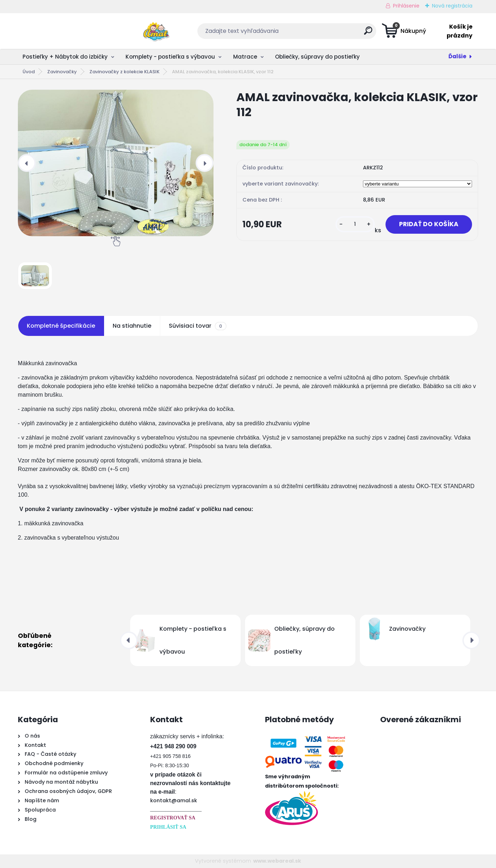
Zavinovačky (62, 72)
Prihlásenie (406, 6)
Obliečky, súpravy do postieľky (317, 57)
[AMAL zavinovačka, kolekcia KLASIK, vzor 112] (116, 163)
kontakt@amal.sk (174, 800)
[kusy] (353, 225)
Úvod (29, 72)
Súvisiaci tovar (198, 326)
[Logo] (62, 31)
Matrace (245, 57)
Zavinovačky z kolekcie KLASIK (124, 72)
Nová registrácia (452, 6)
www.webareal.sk (277, 861)
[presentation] (27, 163)
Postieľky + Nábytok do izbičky (65, 57)
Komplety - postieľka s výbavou (170, 57)
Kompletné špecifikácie (61, 326)
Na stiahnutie (132, 326)
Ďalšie (457, 56)
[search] (318, 33)
